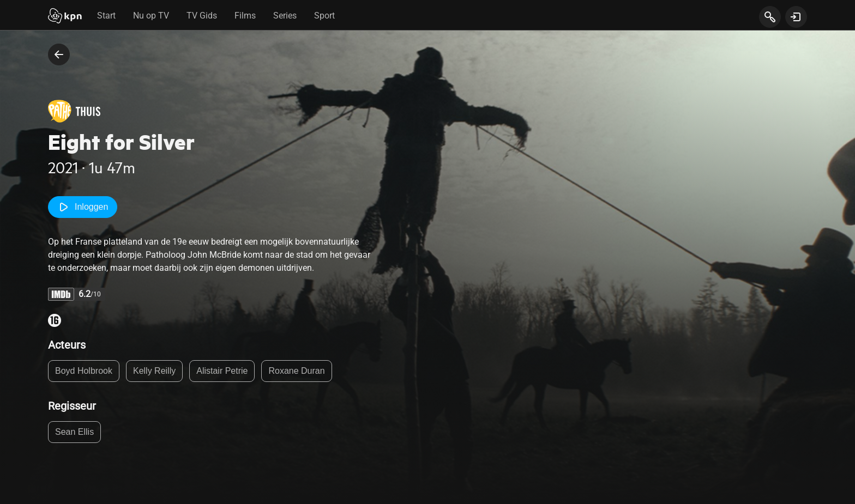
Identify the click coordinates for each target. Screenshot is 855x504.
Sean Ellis (74, 432)
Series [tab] (285, 16)
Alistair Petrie (222, 371)
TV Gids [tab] (202, 16)
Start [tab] (106, 16)
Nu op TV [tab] (151, 16)
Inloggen (83, 207)
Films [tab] (245, 16)
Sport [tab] (324, 16)
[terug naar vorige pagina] (59, 54)
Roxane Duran (296, 371)
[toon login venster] (796, 17)
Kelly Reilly (154, 371)
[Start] (65, 17)
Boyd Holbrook (84, 371)
